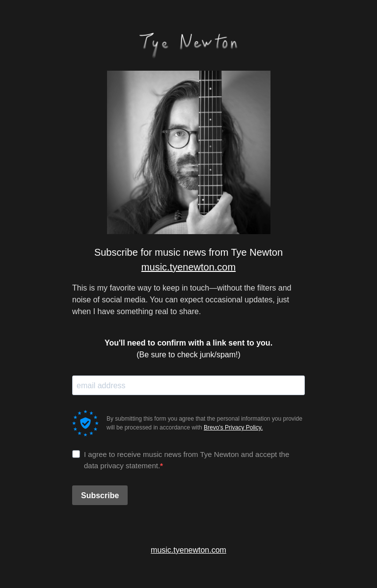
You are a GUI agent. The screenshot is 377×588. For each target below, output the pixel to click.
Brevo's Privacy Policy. (233, 428)
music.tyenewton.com (188, 267)
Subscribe (100, 495)
